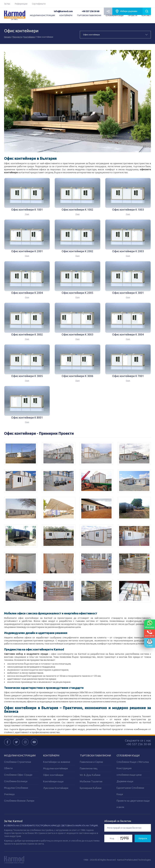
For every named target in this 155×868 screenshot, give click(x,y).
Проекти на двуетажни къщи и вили (133, 804)
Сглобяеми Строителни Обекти (18, 765)
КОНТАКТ (146, 15)
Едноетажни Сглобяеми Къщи (130, 791)
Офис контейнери (53, 775)
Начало (7, 37)
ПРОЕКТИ (133, 15)
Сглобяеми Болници (16, 781)
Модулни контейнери (55, 768)
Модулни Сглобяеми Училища (16, 791)
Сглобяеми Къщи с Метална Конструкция (133, 765)
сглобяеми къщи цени (129, 775)
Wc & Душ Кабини (90, 775)
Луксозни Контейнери (56, 788)
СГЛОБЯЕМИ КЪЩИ (115, 15)
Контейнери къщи (53, 781)
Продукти (17, 37)
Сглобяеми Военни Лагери (19, 801)
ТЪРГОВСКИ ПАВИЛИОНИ (89, 15)
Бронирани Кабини (91, 788)
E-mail (150, 643)
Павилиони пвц (89, 768)
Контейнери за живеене (57, 762)
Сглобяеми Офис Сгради (18, 775)
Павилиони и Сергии (91, 762)
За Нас (7, 4)
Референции (21, 4)
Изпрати (143, 838)
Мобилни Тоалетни (91, 781)
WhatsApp (150, 624)
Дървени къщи (125, 781)
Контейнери (29, 37)
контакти (150, 633)
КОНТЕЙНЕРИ (66, 15)
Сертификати (39, 4)
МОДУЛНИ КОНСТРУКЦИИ (42, 15)
